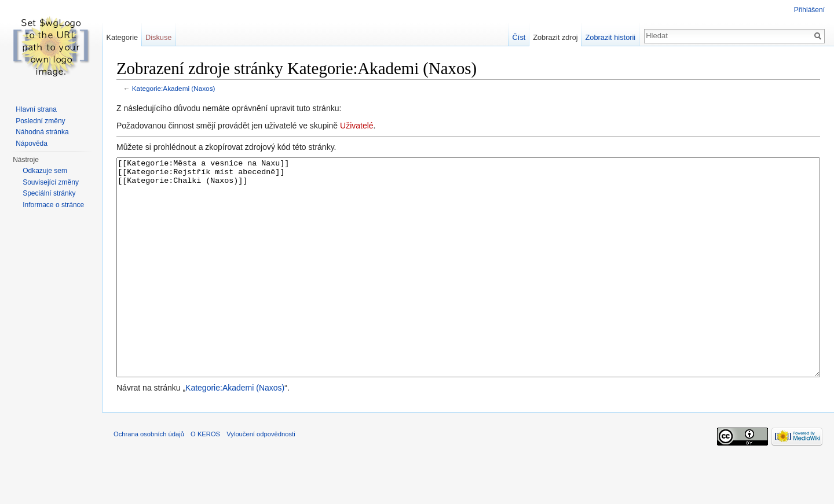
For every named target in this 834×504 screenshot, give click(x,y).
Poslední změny (40, 121)
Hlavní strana (36, 109)
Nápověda (32, 144)
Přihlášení (809, 10)
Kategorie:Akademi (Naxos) (174, 88)
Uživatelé (357, 126)
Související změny (51, 182)
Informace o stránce (53, 205)
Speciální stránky (49, 193)
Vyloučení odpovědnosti (261, 477)
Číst (519, 37)
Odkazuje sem (45, 171)
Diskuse (159, 37)
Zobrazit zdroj (555, 37)
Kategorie (122, 37)
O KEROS (205, 477)
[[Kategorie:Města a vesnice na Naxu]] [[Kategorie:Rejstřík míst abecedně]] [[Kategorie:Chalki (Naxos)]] (468, 289)
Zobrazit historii (610, 37)
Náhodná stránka (42, 132)
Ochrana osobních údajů (149, 477)
